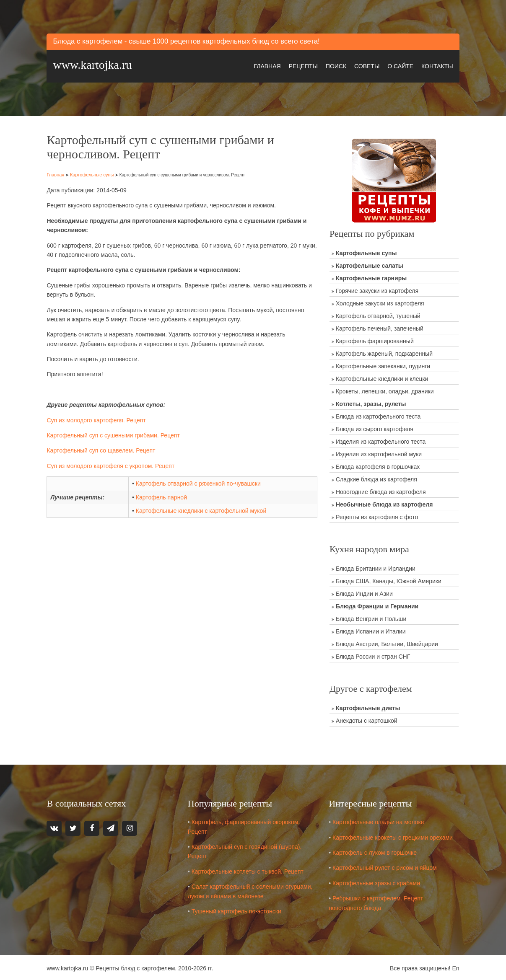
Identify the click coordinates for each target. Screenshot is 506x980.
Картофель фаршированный (375, 340)
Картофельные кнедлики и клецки (382, 378)
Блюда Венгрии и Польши (371, 618)
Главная (266, 65)
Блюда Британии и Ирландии (376, 567)
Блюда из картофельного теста (379, 415)
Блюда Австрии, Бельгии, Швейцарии (387, 643)
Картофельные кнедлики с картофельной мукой (202, 510)
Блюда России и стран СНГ (373, 655)
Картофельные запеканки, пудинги (383, 365)
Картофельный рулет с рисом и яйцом (385, 866)
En (454, 967)
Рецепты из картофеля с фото (377, 516)
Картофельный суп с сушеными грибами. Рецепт (115, 434)
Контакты (436, 65)
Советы (366, 65)
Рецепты (302, 65)
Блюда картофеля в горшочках (378, 465)
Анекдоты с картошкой (367, 719)
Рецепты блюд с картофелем (136, 967)
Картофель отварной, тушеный (379, 315)
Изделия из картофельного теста (381, 440)
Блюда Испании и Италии (371, 630)
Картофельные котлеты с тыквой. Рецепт (248, 870)
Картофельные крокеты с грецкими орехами (393, 836)
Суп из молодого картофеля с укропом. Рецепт (112, 465)
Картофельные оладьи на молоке (379, 820)
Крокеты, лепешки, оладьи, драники (385, 390)
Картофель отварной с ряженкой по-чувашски (199, 483)
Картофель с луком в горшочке (375, 851)
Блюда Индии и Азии (365, 592)
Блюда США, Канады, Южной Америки (389, 580)
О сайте (399, 65)
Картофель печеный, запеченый (380, 327)
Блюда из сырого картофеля (375, 428)
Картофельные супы (93, 173)
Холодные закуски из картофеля (380, 302)
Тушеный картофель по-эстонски (237, 910)
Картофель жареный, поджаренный (385, 352)
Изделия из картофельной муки (379, 453)
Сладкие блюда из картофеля (377, 478)
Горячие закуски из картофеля (378, 290)
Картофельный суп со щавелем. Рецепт (102, 450)
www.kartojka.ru (94, 64)
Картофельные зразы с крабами (377, 882)
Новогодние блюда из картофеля (381, 491)
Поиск (335, 65)
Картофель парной (162, 496)
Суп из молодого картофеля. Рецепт (98, 419)
